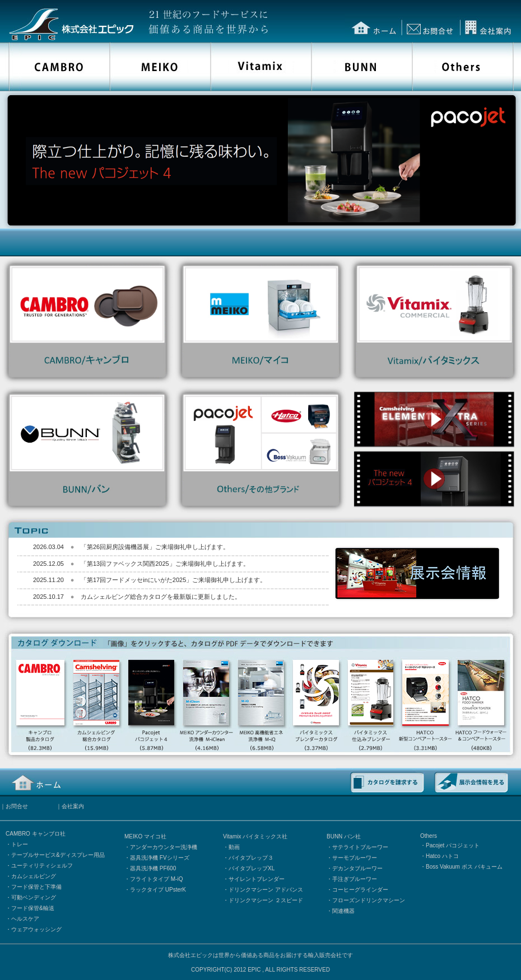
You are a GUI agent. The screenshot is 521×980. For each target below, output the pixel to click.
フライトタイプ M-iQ (156, 879)
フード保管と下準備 (36, 887)
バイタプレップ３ (251, 858)
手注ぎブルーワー (355, 879)
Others (429, 836)
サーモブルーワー (355, 858)
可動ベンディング (34, 897)
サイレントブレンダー (257, 879)
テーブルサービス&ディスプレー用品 (58, 855)
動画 (234, 847)
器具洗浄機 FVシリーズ (160, 858)
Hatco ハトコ (442, 856)
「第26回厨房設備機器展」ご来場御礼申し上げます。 (155, 547)
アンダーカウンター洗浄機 (164, 847)
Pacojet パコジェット (453, 845)
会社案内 (73, 806)
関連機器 (343, 911)
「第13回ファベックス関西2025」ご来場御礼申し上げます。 (165, 564)
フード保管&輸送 (33, 908)
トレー (20, 844)
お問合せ (17, 806)
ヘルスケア (25, 919)
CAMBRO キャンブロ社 (36, 834)
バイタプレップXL (252, 868)
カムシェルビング (34, 876)
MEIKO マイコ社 (145, 836)
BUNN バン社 (344, 836)
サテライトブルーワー (360, 847)
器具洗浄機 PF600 (153, 868)
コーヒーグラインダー (360, 890)
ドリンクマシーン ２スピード (266, 900)
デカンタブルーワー (357, 868)
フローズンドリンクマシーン (369, 900)
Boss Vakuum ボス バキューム (464, 867)
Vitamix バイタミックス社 (255, 836)
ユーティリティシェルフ (42, 866)
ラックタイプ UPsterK (158, 890)
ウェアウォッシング (36, 929)
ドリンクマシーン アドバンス (266, 890)
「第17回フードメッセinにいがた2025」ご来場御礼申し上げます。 (173, 580)
